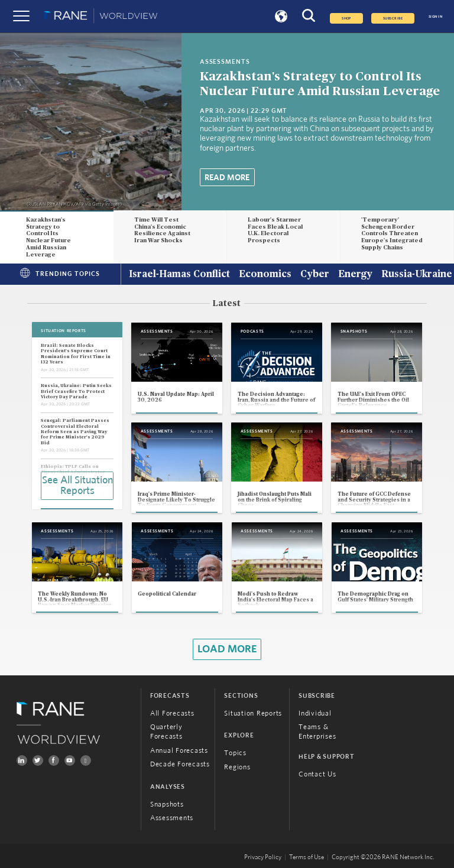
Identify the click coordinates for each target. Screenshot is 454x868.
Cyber (315, 275)
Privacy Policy (263, 857)
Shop (346, 18)
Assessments (172, 818)
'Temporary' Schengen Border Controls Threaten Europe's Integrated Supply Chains (392, 234)
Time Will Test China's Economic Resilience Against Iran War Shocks (162, 230)
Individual (315, 713)
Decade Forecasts (180, 764)
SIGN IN (435, 17)
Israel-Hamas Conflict (179, 275)
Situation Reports (253, 713)
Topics (235, 753)
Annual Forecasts (179, 750)
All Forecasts (172, 713)
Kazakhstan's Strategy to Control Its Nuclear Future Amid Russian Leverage (48, 237)
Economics (265, 275)
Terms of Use (307, 857)
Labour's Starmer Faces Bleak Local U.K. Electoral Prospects (275, 230)
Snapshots (167, 804)
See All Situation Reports (77, 486)
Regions (237, 767)
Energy (355, 275)
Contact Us (317, 774)
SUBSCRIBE (393, 18)
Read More (227, 178)
